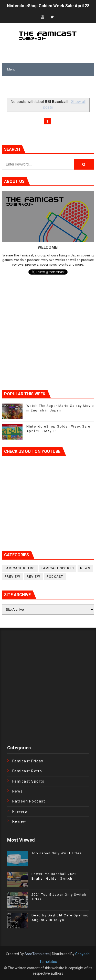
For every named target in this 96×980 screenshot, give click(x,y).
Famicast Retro (20, 568)
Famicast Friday (28, 761)
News (85, 568)
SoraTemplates (37, 954)
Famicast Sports (58, 568)
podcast (55, 577)
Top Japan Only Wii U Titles (57, 853)
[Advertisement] (49, 88)
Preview (13, 577)
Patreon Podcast (29, 801)
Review (33, 577)
